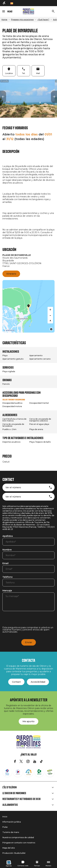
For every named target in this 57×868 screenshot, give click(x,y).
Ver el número (13, 487)
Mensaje (7, 591)
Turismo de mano (11, 832)
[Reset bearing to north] (50, 321)
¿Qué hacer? (43, 20)
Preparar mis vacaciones (22, 20)
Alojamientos (10, 805)
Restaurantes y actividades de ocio (22, 799)
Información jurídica (12, 822)
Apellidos (8, 536)
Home (4, 20)
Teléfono (8, 577)
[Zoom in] (50, 310)
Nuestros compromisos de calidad (18, 837)
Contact (16, 682)
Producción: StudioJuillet (14, 853)
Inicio (5, 817)
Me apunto (28, 721)
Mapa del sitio (9, 848)
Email (5, 563)
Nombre (7, 550)
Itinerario (11, 274)
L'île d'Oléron (9, 787)
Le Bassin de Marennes (14, 793)
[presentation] (26, 620)
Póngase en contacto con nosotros (19, 843)
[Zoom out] (50, 315)
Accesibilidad (38, 682)
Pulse (5, 827)
